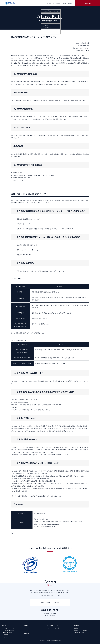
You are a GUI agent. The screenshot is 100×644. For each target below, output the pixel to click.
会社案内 (76, 625)
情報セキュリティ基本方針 (80, 630)
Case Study (26, 628)
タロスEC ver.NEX (9, 632)
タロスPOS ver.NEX (9, 630)
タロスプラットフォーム (8, 628)
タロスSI (6, 635)
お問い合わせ (87, 3)
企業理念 (76, 628)
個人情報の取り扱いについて (81, 632)
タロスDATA (7, 637)
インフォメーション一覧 (53, 628)
